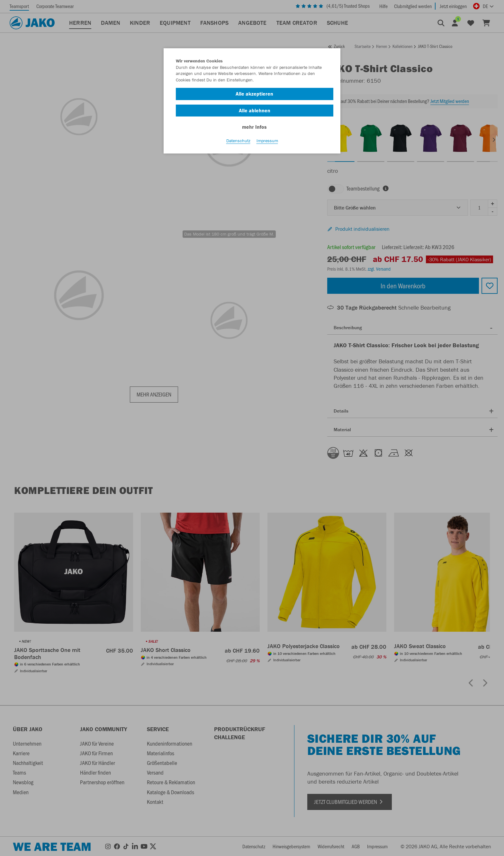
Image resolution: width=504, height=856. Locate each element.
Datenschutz (238, 142)
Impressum (267, 142)
